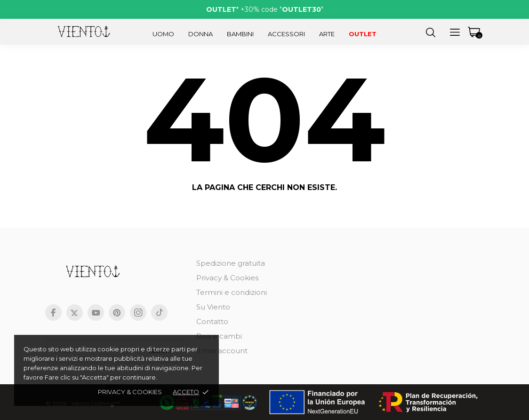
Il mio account (222, 351)
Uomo (163, 34)
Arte (327, 34)
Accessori (286, 34)
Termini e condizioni (232, 292)
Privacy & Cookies (227, 278)
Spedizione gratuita (231, 263)
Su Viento (213, 307)
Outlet (363, 34)
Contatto (212, 321)
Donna (200, 34)
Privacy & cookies (130, 392)
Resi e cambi (219, 336)
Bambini (240, 34)
